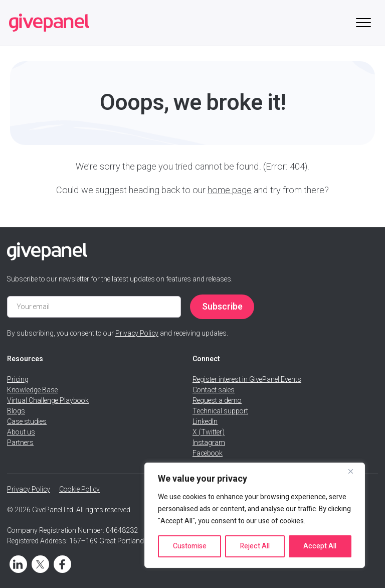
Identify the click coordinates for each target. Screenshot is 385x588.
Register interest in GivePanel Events (247, 380)
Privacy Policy (137, 333)
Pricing (18, 380)
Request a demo (217, 401)
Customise (190, 546)
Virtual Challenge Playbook (48, 401)
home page (230, 190)
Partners (20, 443)
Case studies (27, 422)
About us (21, 432)
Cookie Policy (79, 489)
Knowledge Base (32, 390)
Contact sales (214, 390)
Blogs (16, 411)
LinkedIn (205, 422)
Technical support (220, 411)
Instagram (209, 443)
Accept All (320, 546)
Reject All (255, 546)
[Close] (354, 471)
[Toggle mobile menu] (363, 23)
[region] (255, 515)
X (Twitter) (209, 432)
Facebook (208, 453)
